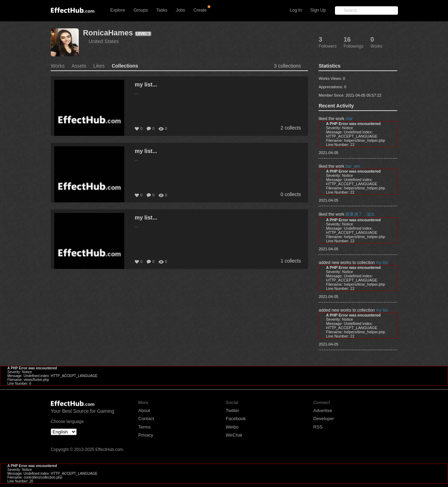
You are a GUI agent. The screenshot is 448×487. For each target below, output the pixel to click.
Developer (324, 419)
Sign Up (318, 10)
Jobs (180, 10)
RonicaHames (108, 33)
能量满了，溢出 (360, 214)
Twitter (232, 411)
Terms (144, 427)
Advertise (323, 411)
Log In (296, 10)
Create (200, 10)
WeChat (234, 435)
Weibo (232, 427)
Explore (118, 10)
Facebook (236, 419)
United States (104, 41)
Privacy (146, 435)
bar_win (353, 166)
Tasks (162, 10)
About (144, 411)
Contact (146, 419)
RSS (318, 427)
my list (382, 263)
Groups (141, 10)
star (349, 119)
